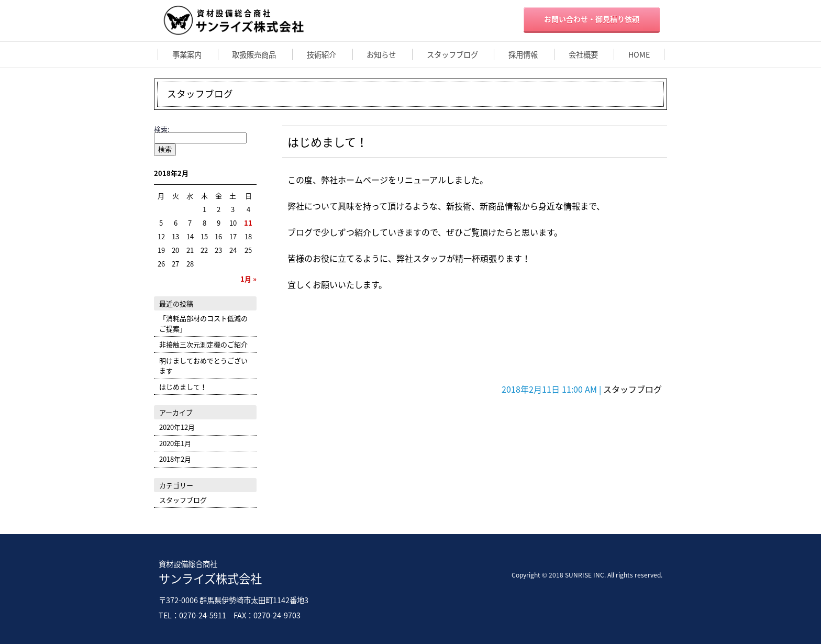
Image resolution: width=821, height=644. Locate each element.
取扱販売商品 (254, 54)
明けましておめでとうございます (203, 366)
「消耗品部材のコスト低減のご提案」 (203, 323)
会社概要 (583, 54)
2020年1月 (175, 443)
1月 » (248, 279)
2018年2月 (175, 459)
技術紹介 (321, 54)
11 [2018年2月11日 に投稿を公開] (248, 223)
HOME (639, 54)
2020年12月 (177, 427)
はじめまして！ (328, 142)
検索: (162, 129)
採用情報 (523, 54)
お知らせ (381, 54)
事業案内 (187, 54)
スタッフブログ (452, 54)
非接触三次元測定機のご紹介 (203, 344)
